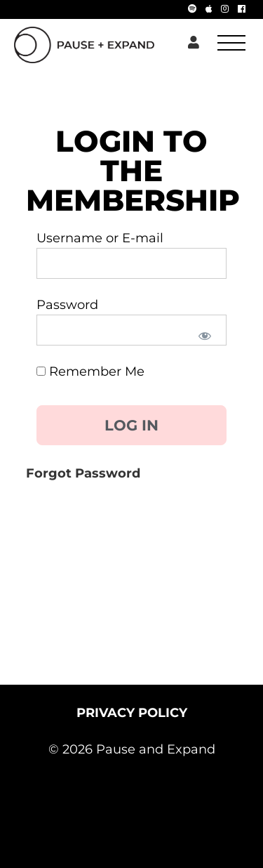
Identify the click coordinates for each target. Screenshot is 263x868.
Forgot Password (83, 473)
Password (67, 305)
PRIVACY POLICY (132, 713)
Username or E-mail (100, 238)
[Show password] (204, 335)
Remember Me (90, 371)
